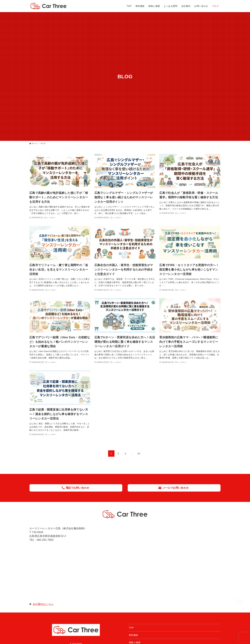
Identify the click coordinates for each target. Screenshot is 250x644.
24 (139, 454)
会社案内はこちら (43, 604)
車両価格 (133, 635)
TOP (131, 628)
